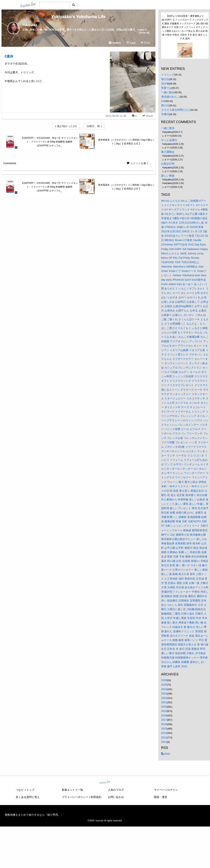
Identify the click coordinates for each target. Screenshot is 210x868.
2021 (164, 702)
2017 (164, 720)
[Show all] (144, 33)
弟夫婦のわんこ (170, 97)
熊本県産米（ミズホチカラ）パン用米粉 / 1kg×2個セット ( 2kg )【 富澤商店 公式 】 (126, 142)
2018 (164, 715)
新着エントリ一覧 (72, 790)
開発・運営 (161, 797)
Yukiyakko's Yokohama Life (78, 17)
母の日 (165, 79)
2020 (164, 707)
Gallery (115, 43)
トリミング (168, 75)
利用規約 (96, 797)
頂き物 (165, 84)
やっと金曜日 (169, 140)
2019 (164, 711)
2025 (164, 685)
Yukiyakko (30, 25)
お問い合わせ (116, 797)
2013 (164, 737)
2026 (164, 680)
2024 (164, 689)
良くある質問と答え (28, 797)
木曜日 (165, 114)
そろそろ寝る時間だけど (176, 110)
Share (145, 43)
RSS (166, 754)
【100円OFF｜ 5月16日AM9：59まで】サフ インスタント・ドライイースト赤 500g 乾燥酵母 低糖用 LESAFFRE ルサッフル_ (50, 142)
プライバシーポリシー (75, 797)
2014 (164, 733)
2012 (164, 742)
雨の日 (165, 105)
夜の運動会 (168, 152)
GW (163, 101)
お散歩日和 (168, 164)
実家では (166, 88)
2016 (164, 724)
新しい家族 (168, 176)
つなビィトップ (25, 790)
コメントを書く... (139, 163)
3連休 (9, 56)
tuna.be (105, 782)
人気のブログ (116, 790)
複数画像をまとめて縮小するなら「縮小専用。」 (34, 815)
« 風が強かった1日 (66, 126)
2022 (164, 698)
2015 (164, 729)
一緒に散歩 (168, 92)
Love (131, 43)
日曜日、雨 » (94, 126)
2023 (164, 694)
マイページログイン (166, 790)
